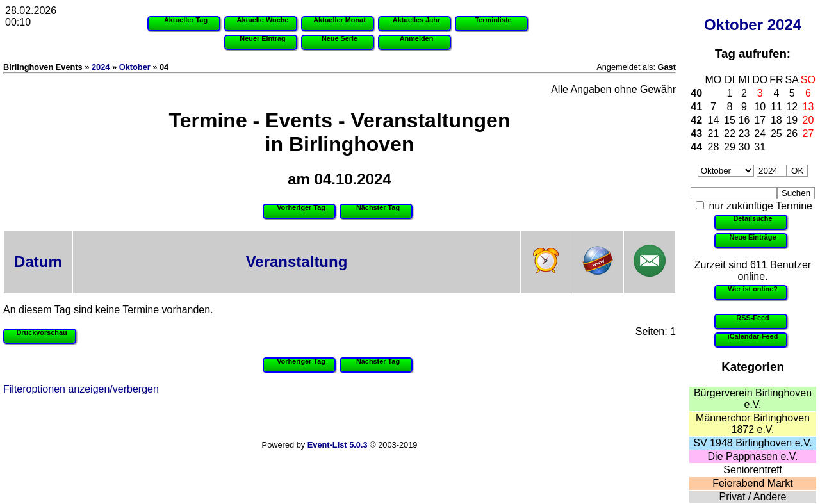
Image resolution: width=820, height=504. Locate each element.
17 (760, 120)
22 (730, 134)
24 (760, 134)
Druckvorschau (41, 332)
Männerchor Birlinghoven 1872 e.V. (753, 424)
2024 (784, 25)
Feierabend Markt (752, 483)
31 (760, 147)
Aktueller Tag (186, 20)
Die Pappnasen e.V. (753, 456)
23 (744, 134)
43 (696, 134)
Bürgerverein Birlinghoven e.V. (753, 399)
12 (792, 107)
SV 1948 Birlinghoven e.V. (752, 443)
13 (808, 107)
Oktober (734, 25)
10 (760, 107)
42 (696, 120)
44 (696, 147)
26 (792, 134)
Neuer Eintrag (262, 38)
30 (744, 147)
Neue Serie (340, 38)
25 (776, 134)
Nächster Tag (378, 207)
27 (808, 134)
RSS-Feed (752, 318)
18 (776, 120)
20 (808, 120)
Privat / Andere (753, 497)
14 (714, 120)
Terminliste (493, 20)
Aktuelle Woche (263, 20)
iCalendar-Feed (753, 336)
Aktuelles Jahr (416, 20)
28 (714, 147)
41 (696, 107)
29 (730, 147)
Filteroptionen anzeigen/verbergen (81, 389)
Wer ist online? (753, 289)
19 (792, 120)
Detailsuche (752, 218)
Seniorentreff (752, 470)
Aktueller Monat (340, 20)
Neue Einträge (752, 237)
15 (730, 120)
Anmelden (417, 38)
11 (776, 107)
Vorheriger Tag (301, 207)
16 (744, 120)
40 (696, 93)
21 (714, 134)
